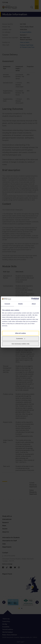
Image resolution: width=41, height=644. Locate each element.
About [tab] (34, 304)
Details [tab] (21, 304)
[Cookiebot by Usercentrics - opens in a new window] (31, 299)
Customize (21, 339)
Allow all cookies (20, 333)
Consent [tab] (7, 304)
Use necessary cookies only (20, 344)
